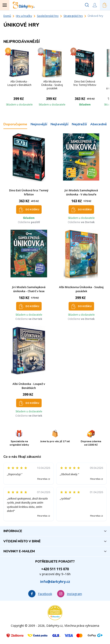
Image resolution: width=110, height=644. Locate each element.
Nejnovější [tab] (39, 124)
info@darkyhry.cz (55, 582)
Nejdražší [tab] (79, 124)
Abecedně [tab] (99, 124)
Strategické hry (73, 16)
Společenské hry (48, 16)
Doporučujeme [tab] (15, 124)
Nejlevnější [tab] (59, 124)
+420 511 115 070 (55, 569)
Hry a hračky (24, 16)
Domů (7, 16)
